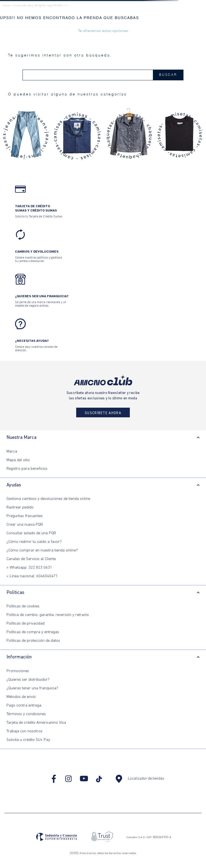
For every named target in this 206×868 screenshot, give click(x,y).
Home (7, 6)
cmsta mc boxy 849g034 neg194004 (38, 6)
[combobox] (103, 75)
